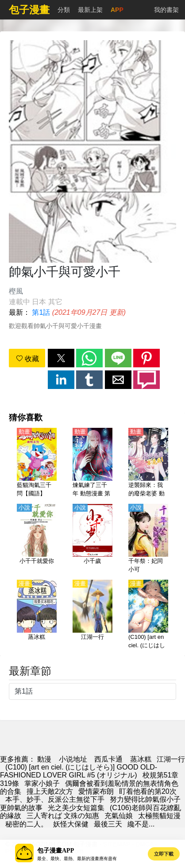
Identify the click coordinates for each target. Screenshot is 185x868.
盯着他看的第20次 (148, 791)
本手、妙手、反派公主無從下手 (55, 799)
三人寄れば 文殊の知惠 (63, 816)
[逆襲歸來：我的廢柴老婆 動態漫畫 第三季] (148, 463)
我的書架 (166, 10)
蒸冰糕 (141, 759)
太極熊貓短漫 (159, 816)
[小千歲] (92, 539)
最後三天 (108, 824)
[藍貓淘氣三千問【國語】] (37, 463)
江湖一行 (171, 759)
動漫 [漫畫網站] (44, 759)
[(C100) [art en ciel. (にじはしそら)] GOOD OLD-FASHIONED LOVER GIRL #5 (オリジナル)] (148, 615)
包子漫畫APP (56, 851)
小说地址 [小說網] (73, 759)
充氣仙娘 (119, 816)
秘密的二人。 (27, 824)
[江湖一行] (92, 615)
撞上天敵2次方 (50, 791)
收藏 (27, 359)
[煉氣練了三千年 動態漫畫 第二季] (92, 463)
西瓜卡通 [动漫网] (108, 759)
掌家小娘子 (42, 783)
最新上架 (90, 10)
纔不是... (141, 824)
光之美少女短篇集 (76, 808)
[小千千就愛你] (37, 539)
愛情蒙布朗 (96, 791)
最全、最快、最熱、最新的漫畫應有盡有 (77, 859)
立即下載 (164, 854)
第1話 (41, 312)
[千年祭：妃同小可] (148, 539)
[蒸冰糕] (37, 615)
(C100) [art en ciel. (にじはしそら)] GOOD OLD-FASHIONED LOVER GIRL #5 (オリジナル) (79, 771)
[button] (61, 358)
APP (117, 10)
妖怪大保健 (71, 824)
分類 (64, 10)
